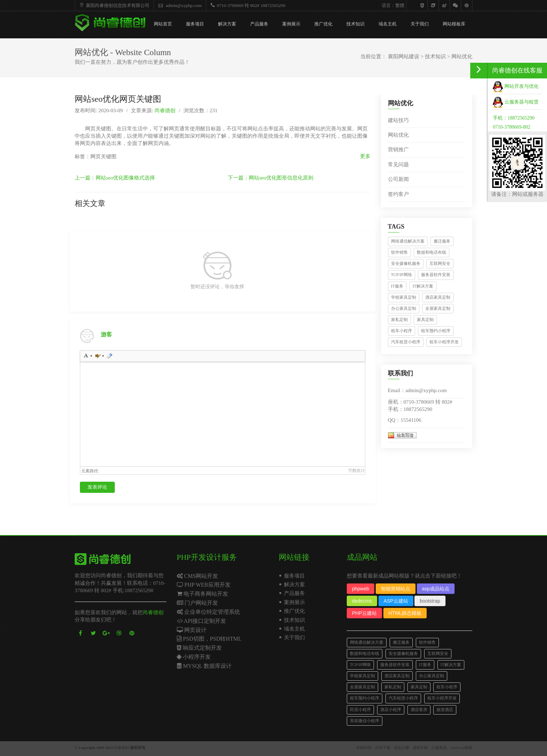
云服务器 (439, 748)
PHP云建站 (364, 613)
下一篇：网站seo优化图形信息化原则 (271, 178)
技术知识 (355, 24)
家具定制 (425, 320)
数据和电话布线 (432, 252)
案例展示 (291, 24)
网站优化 (462, 56)
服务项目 (195, 24)
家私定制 (399, 320)
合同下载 (383, 748)
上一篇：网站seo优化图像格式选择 (115, 178)
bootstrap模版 (461, 748)
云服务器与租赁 (516, 102)
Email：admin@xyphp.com (417, 390)
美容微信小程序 (365, 721)
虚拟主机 (420, 748)
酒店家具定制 (438, 297)
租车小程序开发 (444, 342)
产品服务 (259, 24)
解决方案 (227, 24)
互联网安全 (440, 264)
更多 (365, 156)
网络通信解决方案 (408, 241)
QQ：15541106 (405, 420)
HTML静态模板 (405, 613)
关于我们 (420, 24)
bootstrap (430, 601)
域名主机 (388, 24)
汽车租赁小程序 (406, 342)
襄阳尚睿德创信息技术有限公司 (113, 5)
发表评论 (97, 487)
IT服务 (397, 286)
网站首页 (163, 24)
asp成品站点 (436, 589)
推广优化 (323, 24)
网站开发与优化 (516, 86)
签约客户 (398, 194)
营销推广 (398, 150)
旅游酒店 (445, 710)
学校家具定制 (404, 297)
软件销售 (399, 252)
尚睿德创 (165, 110)
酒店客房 (419, 710)
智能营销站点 (396, 589)
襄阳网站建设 (404, 56)
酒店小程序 (391, 710)
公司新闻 (398, 179)
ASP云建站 (396, 601)
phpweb (361, 589)
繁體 (400, 5)
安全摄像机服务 (406, 264)
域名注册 (402, 748)
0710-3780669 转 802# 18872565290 (247, 5)
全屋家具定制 (438, 308)
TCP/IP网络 (402, 275)
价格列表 (364, 748)
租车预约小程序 (436, 331)
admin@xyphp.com (179, 5)
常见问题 (398, 165)
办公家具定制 (404, 308)
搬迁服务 (442, 241)
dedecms (362, 601)
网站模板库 (454, 24)
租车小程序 (402, 331)
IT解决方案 (423, 286)
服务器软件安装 (436, 275)
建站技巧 (398, 120)
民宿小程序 (360, 710)
